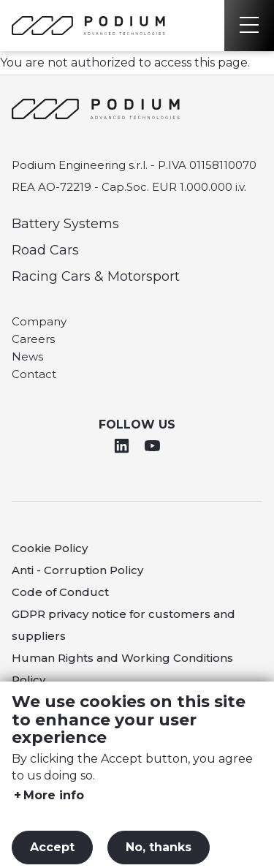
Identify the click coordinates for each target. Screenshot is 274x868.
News (27, 356)
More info (54, 809)
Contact (34, 374)
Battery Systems (65, 224)
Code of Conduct (60, 592)
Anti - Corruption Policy (77, 570)
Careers (33, 339)
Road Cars (45, 250)
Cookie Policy (50, 548)
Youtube (152, 445)
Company (39, 321)
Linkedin (122, 445)
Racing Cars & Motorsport (96, 276)
